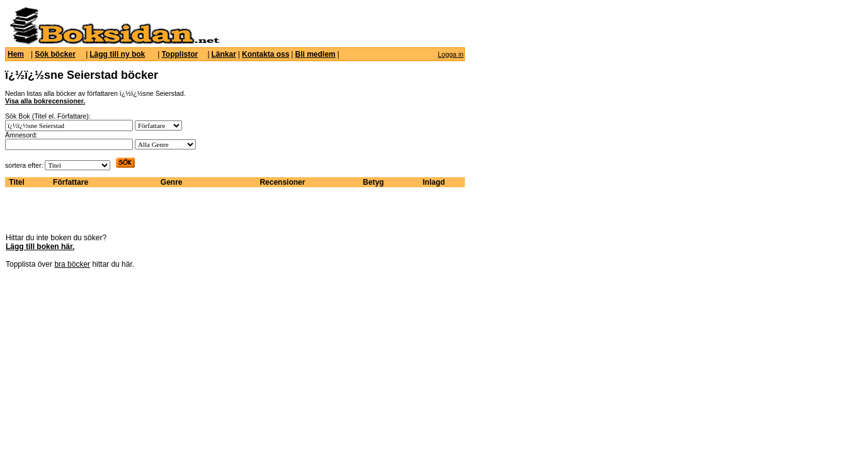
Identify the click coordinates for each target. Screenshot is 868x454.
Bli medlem (315, 54)
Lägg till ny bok (117, 54)
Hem (16, 54)
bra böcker (72, 264)
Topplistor (180, 54)
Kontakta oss (266, 54)
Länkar (224, 54)
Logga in (451, 54)
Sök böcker (55, 54)
